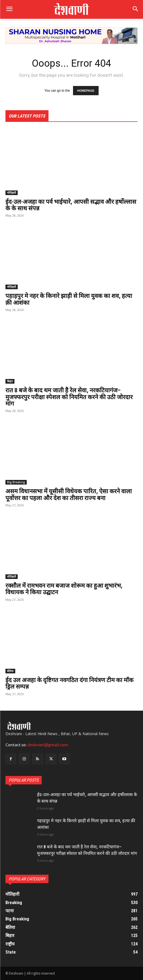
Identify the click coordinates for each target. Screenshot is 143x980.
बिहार (10, 381)
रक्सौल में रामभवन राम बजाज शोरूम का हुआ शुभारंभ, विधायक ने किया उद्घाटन (64, 589)
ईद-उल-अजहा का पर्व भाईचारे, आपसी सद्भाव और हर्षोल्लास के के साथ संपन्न (71, 205)
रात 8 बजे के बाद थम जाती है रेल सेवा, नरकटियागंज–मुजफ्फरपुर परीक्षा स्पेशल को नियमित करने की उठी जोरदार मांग (69, 397)
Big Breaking (16, 482)
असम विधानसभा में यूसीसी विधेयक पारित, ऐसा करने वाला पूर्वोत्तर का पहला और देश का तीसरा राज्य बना (69, 494)
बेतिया (10, 671)
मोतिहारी (12, 193)
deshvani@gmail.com (48, 745)
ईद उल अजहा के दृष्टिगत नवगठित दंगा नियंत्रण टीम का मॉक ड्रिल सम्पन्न (69, 683)
